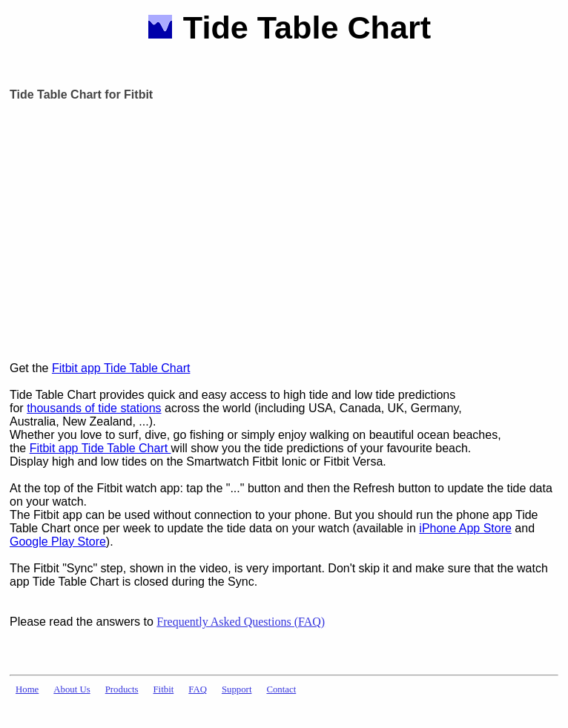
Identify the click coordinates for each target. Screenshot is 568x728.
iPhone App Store (465, 528)
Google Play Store (58, 542)
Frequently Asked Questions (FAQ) (241, 622)
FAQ (198, 689)
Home (27, 689)
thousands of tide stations (94, 408)
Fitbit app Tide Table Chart (121, 368)
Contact (281, 689)
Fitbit (164, 689)
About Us (72, 689)
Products (122, 689)
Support (237, 689)
